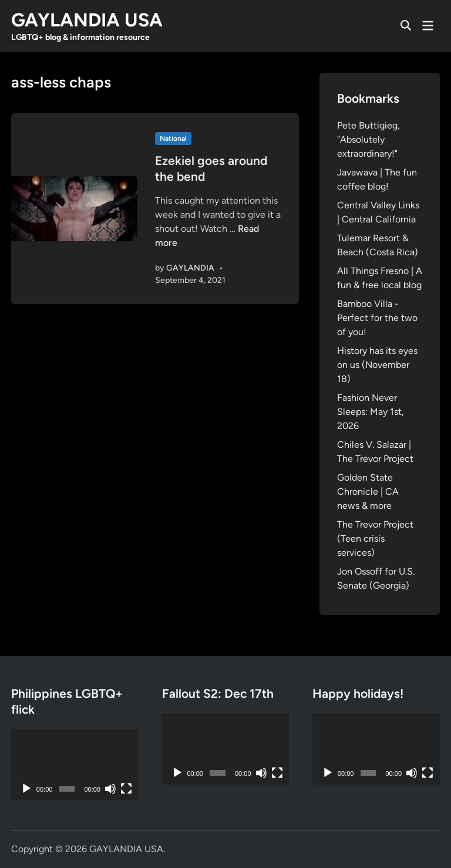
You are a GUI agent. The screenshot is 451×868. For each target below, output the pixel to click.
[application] (75, 765)
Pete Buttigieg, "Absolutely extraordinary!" (368, 139)
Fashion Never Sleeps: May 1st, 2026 (371, 412)
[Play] (26, 789)
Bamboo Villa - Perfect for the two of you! (377, 318)
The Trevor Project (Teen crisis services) (375, 538)
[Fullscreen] (126, 789)
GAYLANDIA (190, 268)
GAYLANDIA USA (87, 20)
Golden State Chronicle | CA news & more (368, 492)
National (173, 139)
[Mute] (110, 789)
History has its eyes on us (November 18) (377, 365)
